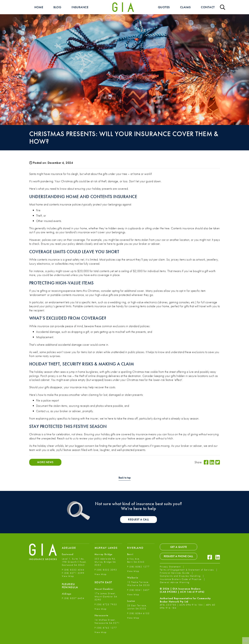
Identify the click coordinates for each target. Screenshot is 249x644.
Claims (185, 7)
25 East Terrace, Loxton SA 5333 (137, 607)
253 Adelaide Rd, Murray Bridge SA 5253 (105, 562)
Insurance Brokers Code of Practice (181, 579)
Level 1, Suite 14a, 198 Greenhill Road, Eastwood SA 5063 (74, 562)
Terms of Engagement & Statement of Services (187, 570)
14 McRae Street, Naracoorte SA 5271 (107, 621)
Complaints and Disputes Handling (181, 576)
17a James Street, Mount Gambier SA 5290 (106, 596)
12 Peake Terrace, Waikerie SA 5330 (139, 584)
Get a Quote (178, 547)
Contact (208, 7)
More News (45, 462)
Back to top (125, 478)
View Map (68, 576)
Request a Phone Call (178, 556)
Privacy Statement (171, 567)
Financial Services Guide (175, 573)
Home (39, 7)
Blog (57, 7)
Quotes (164, 7)
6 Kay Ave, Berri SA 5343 (136, 560)
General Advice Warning (175, 582)
